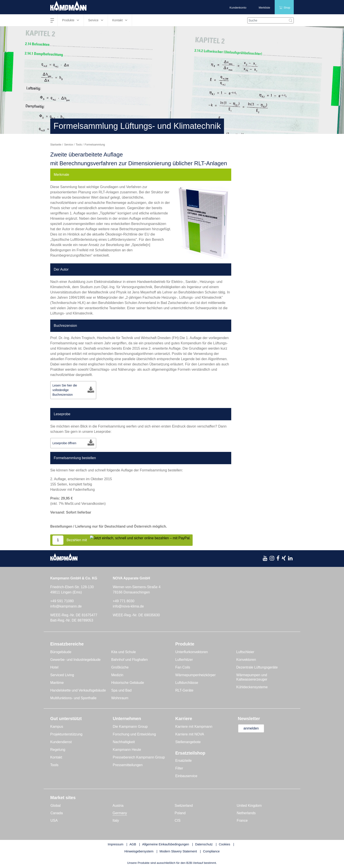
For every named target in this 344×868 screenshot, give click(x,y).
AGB (133, 844)
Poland (180, 813)
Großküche (120, 667)
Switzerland (184, 806)
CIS (178, 820)
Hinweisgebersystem (139, 851)
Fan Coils (183, 667)
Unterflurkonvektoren (192, 652)
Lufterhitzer (184, 660)
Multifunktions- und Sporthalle (73, 698)
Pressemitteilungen (128, 765)
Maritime (57, 683)
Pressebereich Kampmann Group (139, 757)
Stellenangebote (188, 742)
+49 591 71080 (62, 601)
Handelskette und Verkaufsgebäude (78, 690)
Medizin (117, 675)
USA (54, 820)
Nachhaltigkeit (124, 742)
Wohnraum (120, 698)
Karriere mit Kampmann (194, 727)
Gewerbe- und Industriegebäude (75, 660)
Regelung (58, 750)
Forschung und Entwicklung (134, 734)
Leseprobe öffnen (64, 443)
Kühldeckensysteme (252, 687)
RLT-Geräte (184, 690)
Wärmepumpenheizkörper (195, 675)
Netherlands (246, 813)
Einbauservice (186, 776)
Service (68, 145)
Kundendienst (61, 742)
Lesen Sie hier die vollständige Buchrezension (65, 390)
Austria (118, 806)
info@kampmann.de (66, 606)
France (242, 820)
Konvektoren (246, 660)
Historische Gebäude (128, 683)
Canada (57, 813)
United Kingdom (249, 806)
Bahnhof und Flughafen (129, 660)
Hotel (54, 667)
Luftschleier (245, 652)
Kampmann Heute (127, 750)
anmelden (251, 728)
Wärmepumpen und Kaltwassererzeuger (252, 677)
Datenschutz (204, 844)
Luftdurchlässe (187, 683)
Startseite (56, 145)
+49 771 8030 (124, 601)
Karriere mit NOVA (190, 734)
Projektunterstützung (66, 734)
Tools (79, 145)
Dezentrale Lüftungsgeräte (257, 667)
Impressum (116, 844)
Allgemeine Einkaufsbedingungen (166, 844)
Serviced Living (62, 675)
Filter (179, 768)
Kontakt (56, 757)
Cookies (224, 844)
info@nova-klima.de (128, 606)
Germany (120, 813)
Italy (116, 820)
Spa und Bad (121, 690)
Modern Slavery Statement (178, 851)
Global (56, 806)
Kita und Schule (124, 652)
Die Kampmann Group (130, 727)
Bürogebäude (61, 652)
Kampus (57, 727)
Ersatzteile (184, 761)
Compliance (211, 851)
